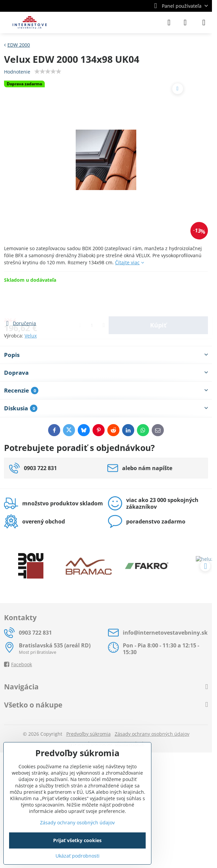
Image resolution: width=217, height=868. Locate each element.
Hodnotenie (17, 72)
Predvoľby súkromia (88, 734)
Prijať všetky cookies (77, 840)
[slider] (48, 72)
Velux (31, 336)
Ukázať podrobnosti (78, 856)
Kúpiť (158, 301)
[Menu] (204, 22)
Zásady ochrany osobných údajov (152, 734)
